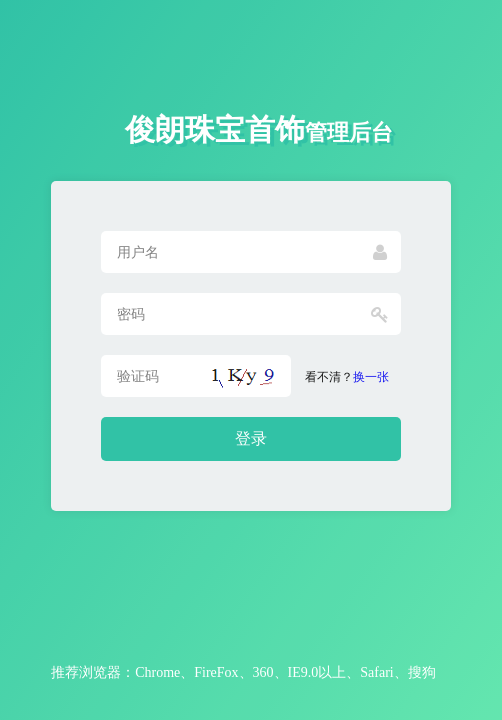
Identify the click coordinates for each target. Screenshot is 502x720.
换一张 (371, 377)
